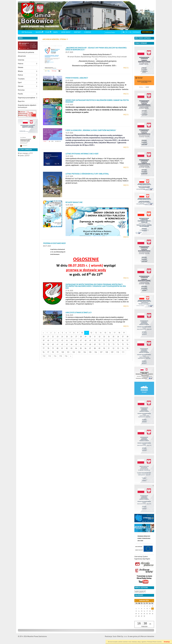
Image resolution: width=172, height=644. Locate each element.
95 (127, 348)
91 (109, 348)
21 (48, 337)
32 (99, 337)
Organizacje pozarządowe (27, 98)
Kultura (20, 75)
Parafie (20, 94)
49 (90, 340)
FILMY (48, 32)
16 (110, 333)
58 (44, 344)
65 (76, 344)
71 (104, 344)
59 (48, 344)
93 (118, 348)
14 (101, 333)
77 (44, 348)
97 (48, 352)
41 (53, 340)
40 (48, 340)
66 (81, 344)
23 (58, 337)
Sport (20, 82)
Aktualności (22, 56)
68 (90, 344)
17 (115, 333)
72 (109, 344)
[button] (43, 32)
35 (113, 337)
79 (53, 348)
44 (67, 340)
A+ (131, 32)
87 (90, 348)
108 (107, 352)
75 (123, 344)
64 (72, 344)
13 (96, 333)
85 (81, 348)
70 (99, 344)
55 (118, 340)
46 (76, 340)
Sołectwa (21, 60)
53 (109, 340)
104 (85, 352)
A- (127, 32)
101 (68, 352)
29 (86, 337)
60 (53, 344)
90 (104, 348)
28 (81, 337)
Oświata (21, 67)
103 (79, 352)
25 (67, 337)
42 (58, 340)
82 (67, 348)
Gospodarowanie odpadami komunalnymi (27, 106)
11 (87, 333)
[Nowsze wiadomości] (43, 333)
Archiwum (137, 32)
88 (95, 348)
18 (119, 333)
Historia (21, 64)
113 (50, 356)
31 (95, 337)
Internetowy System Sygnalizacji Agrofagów (142, 558)
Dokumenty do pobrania (26, 52)
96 (44, 352)
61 (58, 344)
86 (86, 348)
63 (67, 344)
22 (53, 337)
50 (95, 340)
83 (72, 348)
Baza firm (21, 101)
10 (82, 333)
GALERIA (39, 32)
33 (104, 337)
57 (127, 340)
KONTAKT (77, 32)
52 (104, 340)
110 (118, 352)
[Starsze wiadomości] (71, 356)
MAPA (55, 32)
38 (127, 337)
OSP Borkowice (27, 32)
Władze (20, 71)
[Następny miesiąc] (153, 601)
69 (95, 344)
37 (123, 337)
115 (60, 356)
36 (118, 337)
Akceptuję (167, 642)
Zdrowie (21, 86)
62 (62, 344)
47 (81, 340)
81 (62, 348)
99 (58, 352)
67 (86, 344)
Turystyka (21, 79)
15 (105, 333)
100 (63, 352)
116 (66, 356)
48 (86, 340)
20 (44, 337)
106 (96, 352)
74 (118, 344)
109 (112, 352)
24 (62, 337)
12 (91, 333)
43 (62, 340)
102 (74, 352)
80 (58, 348)
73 (113, 344)
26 (72, 337)
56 (123, 340)
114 (55, 356)
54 (113, 340)
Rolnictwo (21, 90)
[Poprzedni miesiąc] (135, 601)
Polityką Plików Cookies (154, 642)
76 (127, 344)
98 (53, 352)
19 (124, 333)
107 (101, 352)
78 (48, 348)
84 (76, 348)
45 (72, 340)
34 (109, 337)
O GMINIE (88, 32)
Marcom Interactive (148, 636)
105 (90, 352)
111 (123, 352)
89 (99, 348)
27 (76, 337)
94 (123, 348)
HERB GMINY (66, 32)
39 (44, 340)
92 (113, 348)
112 (44, 356)
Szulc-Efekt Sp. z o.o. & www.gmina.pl (126, 636)
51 (99, 340)
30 (90, 337)
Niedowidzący (147, 32)
